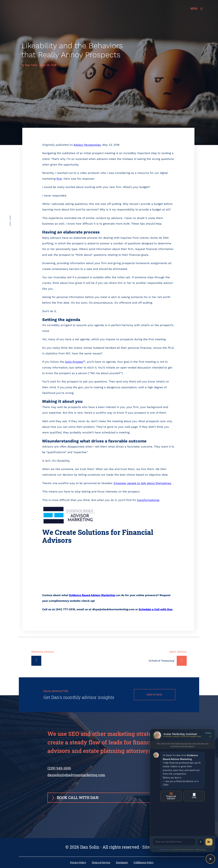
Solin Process (74, 362)
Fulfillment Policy (144, 862)
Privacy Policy (78, 862)
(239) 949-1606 (59, 771)
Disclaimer (122, 862)
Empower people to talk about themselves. (143, 483)
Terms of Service (101, 862)
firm (59, 179)
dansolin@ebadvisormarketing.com (76, 775)
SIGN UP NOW (154, 695)
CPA (194, 796)
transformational (148, 500)
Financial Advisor (171, 796)
